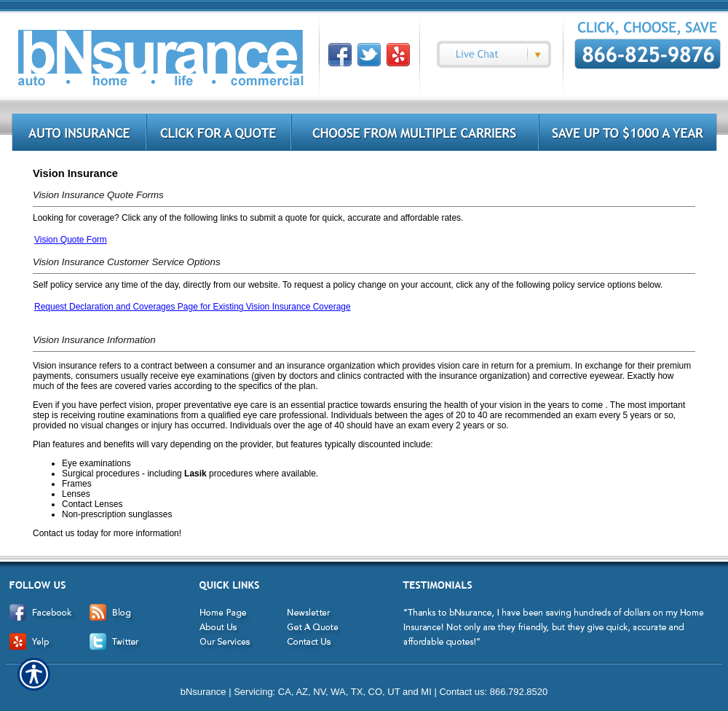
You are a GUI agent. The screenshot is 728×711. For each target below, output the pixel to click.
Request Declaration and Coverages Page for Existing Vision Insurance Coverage (193, 307)
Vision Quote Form (71, 240)
